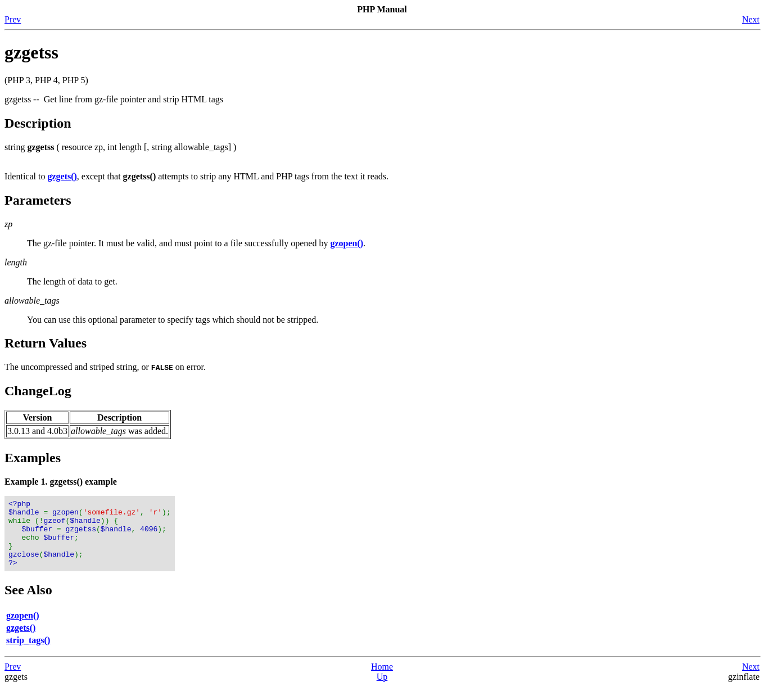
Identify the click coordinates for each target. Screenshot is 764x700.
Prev (13, 19)
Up (382, 690)
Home (382, 680)
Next (751, 19)
